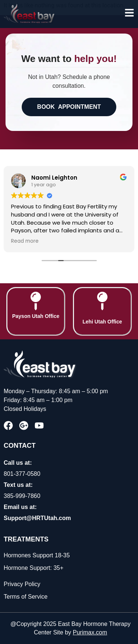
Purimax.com (90, 632)
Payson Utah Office (36, 316)
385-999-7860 (22, 496)
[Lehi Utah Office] (102, 301)
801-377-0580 (22, 474)
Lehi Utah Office (102, 322)
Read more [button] (25, 241)
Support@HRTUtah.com (37, 518)
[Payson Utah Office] (36, 301)
